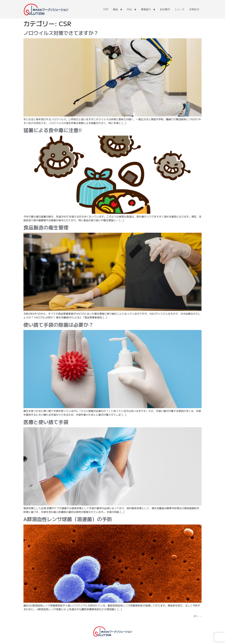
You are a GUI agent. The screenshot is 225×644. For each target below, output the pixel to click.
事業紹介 (146, 9)
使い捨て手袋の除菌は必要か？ (58, 325)
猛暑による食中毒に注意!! (53, 130)
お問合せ (194, 9)
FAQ (129, 9)
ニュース (180, 9)
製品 (115, 9)
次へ (197, 616)
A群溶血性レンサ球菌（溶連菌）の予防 (68, 519)
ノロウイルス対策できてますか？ (61, 33)
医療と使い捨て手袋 (46, 422)
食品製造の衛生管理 (46, 227)
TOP (106, 9)
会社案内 (165, 9)
